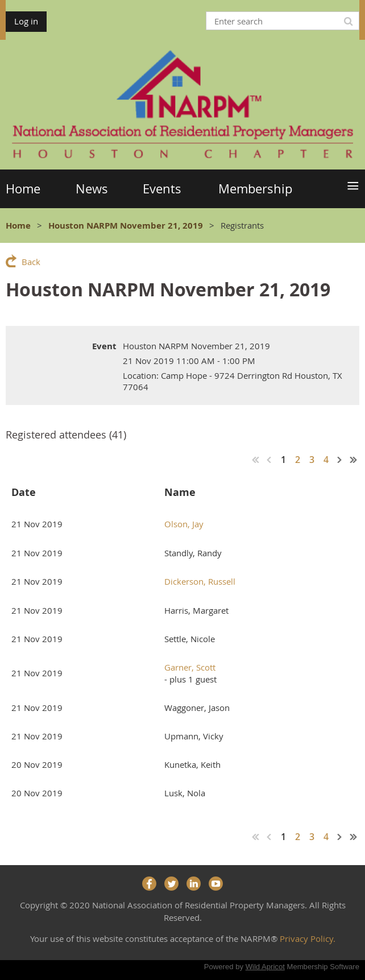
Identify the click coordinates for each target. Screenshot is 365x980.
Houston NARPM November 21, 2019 (126, 226)
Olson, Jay (184, 524)
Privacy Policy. (308, 938)
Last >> (354, 460)
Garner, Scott (190, 667)
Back (31, 262)
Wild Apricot (265, 967)
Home (18, 226)
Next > (340, 460)
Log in (26, 21)
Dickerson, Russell (200, 581)
